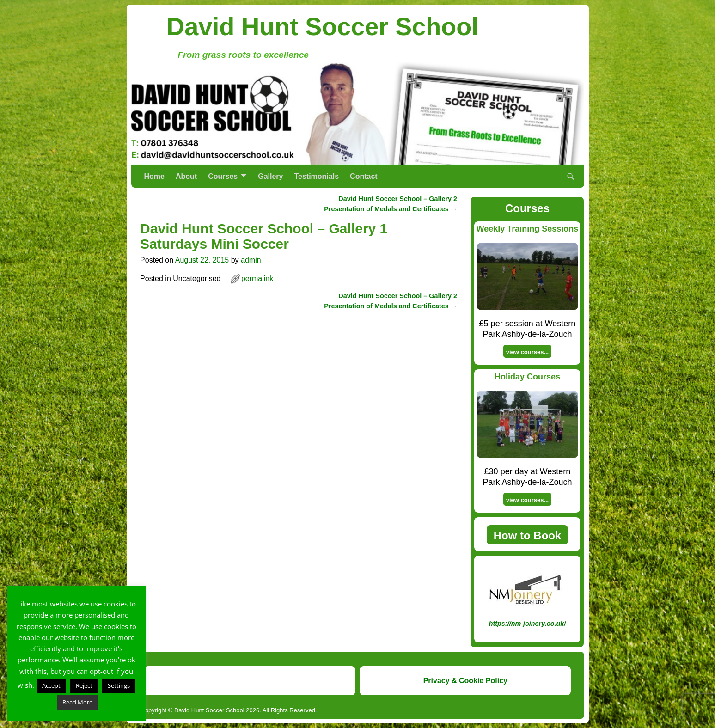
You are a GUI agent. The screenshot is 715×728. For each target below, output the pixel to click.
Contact (364, 176)
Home (154, 176)
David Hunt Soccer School (322, 26)
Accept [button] (51, 685)
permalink (257, 278)
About (186, 176)
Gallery (270, 176)
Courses (223, 176)
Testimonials (316, 176)
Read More (77, 702)
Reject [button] (84, 685)
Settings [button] (119, 685)
